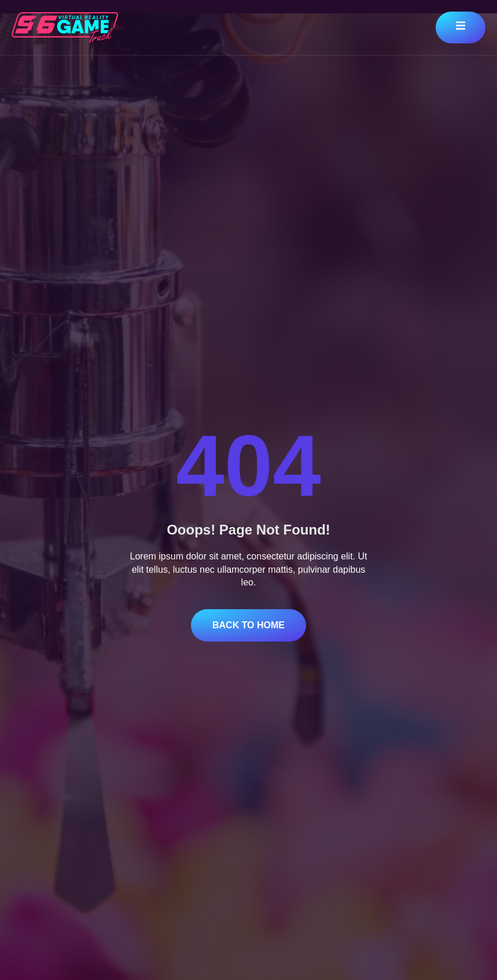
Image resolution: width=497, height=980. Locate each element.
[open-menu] (461, 27)
